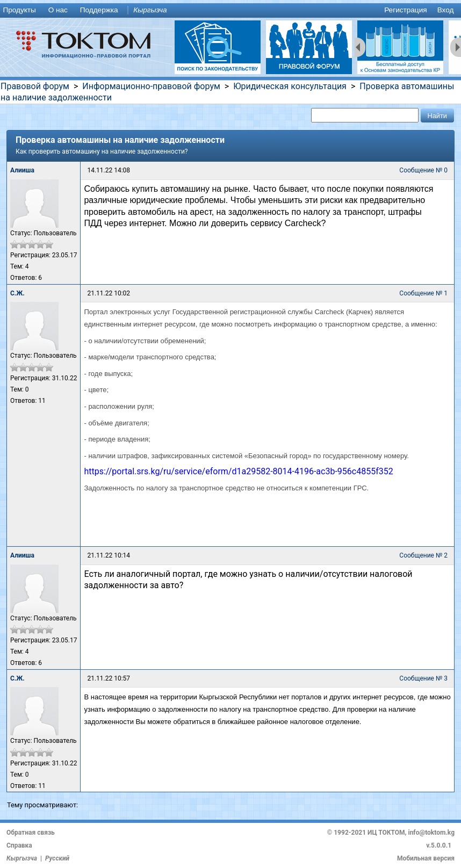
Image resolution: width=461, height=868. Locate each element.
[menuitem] (21, 10)
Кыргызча (150, 10)
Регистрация (405, 10)
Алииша (22, 170)
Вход (446, 10)
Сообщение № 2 (423, 555)
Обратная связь (31, 833)
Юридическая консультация (290, 86)
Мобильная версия (426, 858)
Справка (19, 845)
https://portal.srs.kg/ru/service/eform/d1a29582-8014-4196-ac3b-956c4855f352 (238, 471)
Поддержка (99, 10)
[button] (437, 115)
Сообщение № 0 (423, 170)
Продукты (19, 10)
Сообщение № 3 (423, 678)
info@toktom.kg (431, 833)
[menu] (230, 10)
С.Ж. (17, 293)
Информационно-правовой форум (151, 86)
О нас (58, 10)
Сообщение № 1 (423, 293)
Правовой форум (35, 86)
